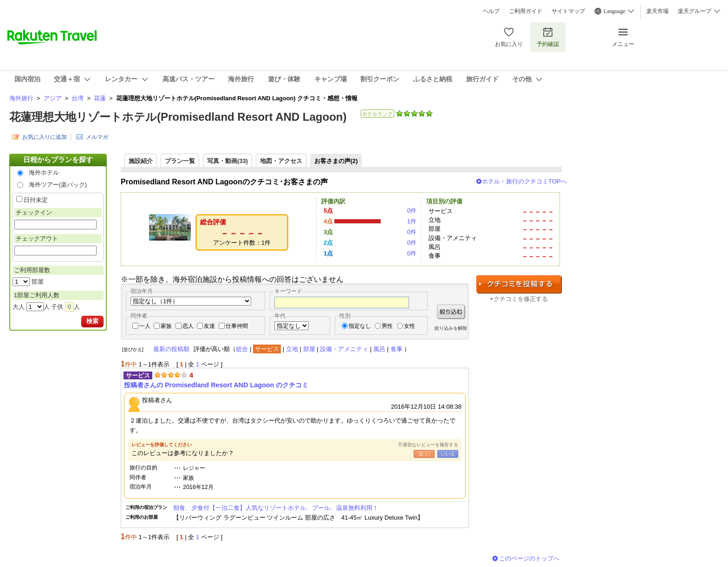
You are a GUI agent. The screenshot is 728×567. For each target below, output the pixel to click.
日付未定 (36, 200)
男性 (387, 326)
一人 (145, 326)
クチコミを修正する (521, 299)
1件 (412, 221)
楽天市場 (657, 11)
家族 (166, 326)
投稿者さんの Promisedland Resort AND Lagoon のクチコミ (216, 385)
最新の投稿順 (171, 349)
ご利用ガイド (526, 11)
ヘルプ (491, 11)
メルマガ (97, 137)
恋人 (188, 326)
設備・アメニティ (344, 349)
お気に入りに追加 (45, 137)
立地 (292, 349)
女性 (409, 326)
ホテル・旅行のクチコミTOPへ (524, 181)
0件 (412, 211)
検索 (92, 321)
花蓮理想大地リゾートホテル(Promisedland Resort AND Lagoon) (178, 117)
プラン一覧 (180, 161)
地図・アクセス (281, 161)
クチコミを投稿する (519, 284)
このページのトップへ (529, 558)
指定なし (360, 326)
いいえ (448, 454)
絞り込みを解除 (451, 328)
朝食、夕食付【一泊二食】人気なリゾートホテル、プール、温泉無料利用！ (276, 508)
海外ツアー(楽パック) (58, 185)
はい (424, 454)
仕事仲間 (237, 326)
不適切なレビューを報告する (428, 445)
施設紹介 (141, 161)
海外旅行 (21, 98)
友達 (209, 326)
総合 (242, 349)
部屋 (309, 349)
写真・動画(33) (227, 161)
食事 (396, 349)
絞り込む (451, 312)
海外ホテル (44, 173)
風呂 (379, 349)
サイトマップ (568, 11)
